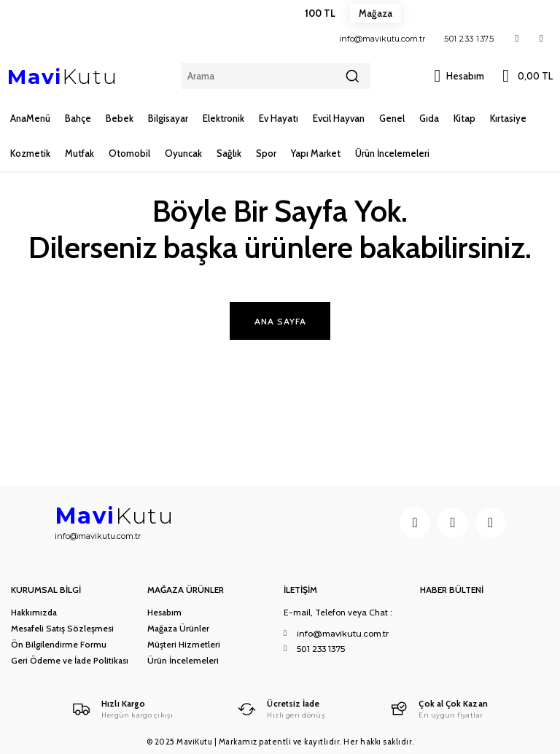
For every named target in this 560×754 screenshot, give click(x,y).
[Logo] (121, 708)
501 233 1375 (469, 39)
